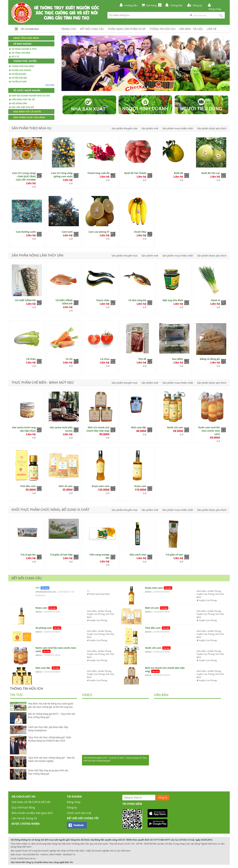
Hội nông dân (18, 103)
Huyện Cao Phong (20, 70)
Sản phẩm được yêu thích (212, 128)
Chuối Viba (140, 232)
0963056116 (69, 854)
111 (38, 588)
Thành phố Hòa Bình (22, 66)
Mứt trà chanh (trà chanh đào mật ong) (98, 429)
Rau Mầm (178, 359)
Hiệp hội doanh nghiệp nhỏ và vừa (30, 96)
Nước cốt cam (175, 427)
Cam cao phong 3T (99, 232)
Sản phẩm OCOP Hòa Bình (29, 117)
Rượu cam (140, 486)
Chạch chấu (103, 300)
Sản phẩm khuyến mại (124, 128)
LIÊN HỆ (212, 29)
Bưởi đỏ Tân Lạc (211, 173)
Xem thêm (50, 85)
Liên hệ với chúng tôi (24, 818)
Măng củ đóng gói (210, 359)
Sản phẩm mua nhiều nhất (178, 128)
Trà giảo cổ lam (174, 555)
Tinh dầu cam (28, 486)
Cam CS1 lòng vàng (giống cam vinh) (62, 175)
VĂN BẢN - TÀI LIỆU (191, 29)
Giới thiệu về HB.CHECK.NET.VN (31, 802)
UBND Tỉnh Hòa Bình (26, 38)
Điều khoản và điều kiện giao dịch (32, 813)
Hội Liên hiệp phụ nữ (22, 107)
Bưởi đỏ (179, 173)
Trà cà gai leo (28, 555)
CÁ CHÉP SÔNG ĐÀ (25, 300)
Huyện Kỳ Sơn (18, 82)
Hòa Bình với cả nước (27, 112)
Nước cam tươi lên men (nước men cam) (209, 431)
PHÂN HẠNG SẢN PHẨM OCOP (127, 29)
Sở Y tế (14, 57)
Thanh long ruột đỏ (98, 173)
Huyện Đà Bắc (18, 74)
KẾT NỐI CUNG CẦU (92, 29)
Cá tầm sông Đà (137, 300)
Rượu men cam (100, 486)
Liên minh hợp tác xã (22, 99)
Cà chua (105, 359)
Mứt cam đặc (139, 427)
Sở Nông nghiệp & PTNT (23, 49)
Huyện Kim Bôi (18, 78)
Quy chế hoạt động (23, 807)
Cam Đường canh (26, 232)
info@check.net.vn (27, 858)
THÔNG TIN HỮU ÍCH (163, 29)
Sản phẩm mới (150, 128)
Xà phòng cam (44, 628)
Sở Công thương (20, 53)
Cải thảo (31, 359)
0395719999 (55, 854)
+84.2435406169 (30, 854)
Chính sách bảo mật (79, 813)
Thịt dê (142, 359)
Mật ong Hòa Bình (173, 300)
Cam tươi (67, 232)
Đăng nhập (74, 802)
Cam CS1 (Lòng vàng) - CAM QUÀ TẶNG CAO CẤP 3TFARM (24, 176)
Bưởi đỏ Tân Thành (135, 173)
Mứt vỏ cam (66, 486)
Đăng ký (72, 807)
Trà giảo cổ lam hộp (61, 555)
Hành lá (216, 300)
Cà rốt (69, 359)
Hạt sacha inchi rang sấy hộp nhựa (24, 429)
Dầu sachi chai (138, 555)
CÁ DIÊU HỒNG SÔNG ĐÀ (64, 302)
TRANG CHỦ (69, 29)
